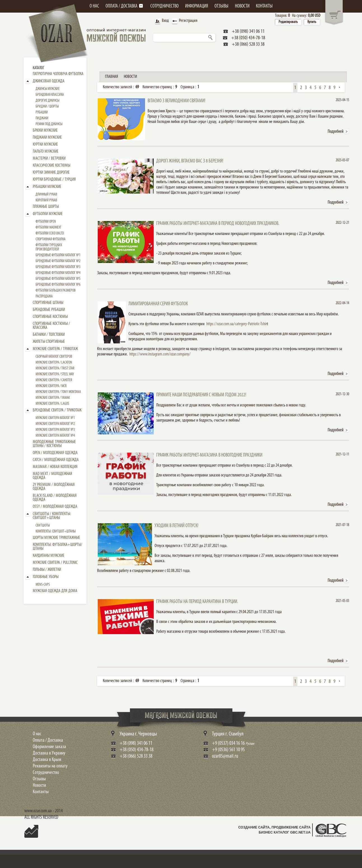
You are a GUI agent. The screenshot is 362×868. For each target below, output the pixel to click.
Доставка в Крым (47, 760)
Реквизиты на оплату (50, 766)
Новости (39, 786)
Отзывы (39, 779)
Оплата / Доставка (48, 740)
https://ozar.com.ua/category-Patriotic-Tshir (237, 324)
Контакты (41, 792)
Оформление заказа (49, 747)
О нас (37, 734)
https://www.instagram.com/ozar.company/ (160, 354)
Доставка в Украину (49, 753)
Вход (161, 21)
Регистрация (184, 21)
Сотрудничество (46, 773)
